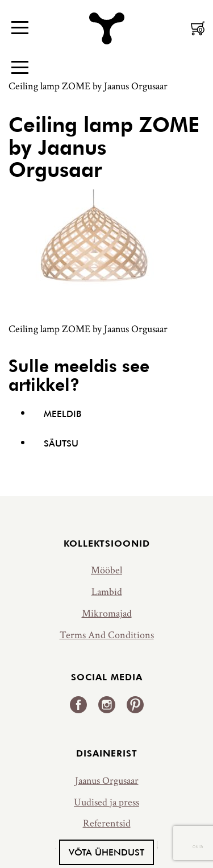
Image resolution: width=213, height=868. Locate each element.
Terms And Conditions (107, 635)
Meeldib (62, 414)
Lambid (107, 592)
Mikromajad (107, 613)
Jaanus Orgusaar (107, 781)
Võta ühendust (106, 852)
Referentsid (107, 823)
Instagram (107, 705)
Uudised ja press (106, 802)
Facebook (78, 705)
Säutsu (61, 443)
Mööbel (106, 570)
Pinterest (135, 705)
